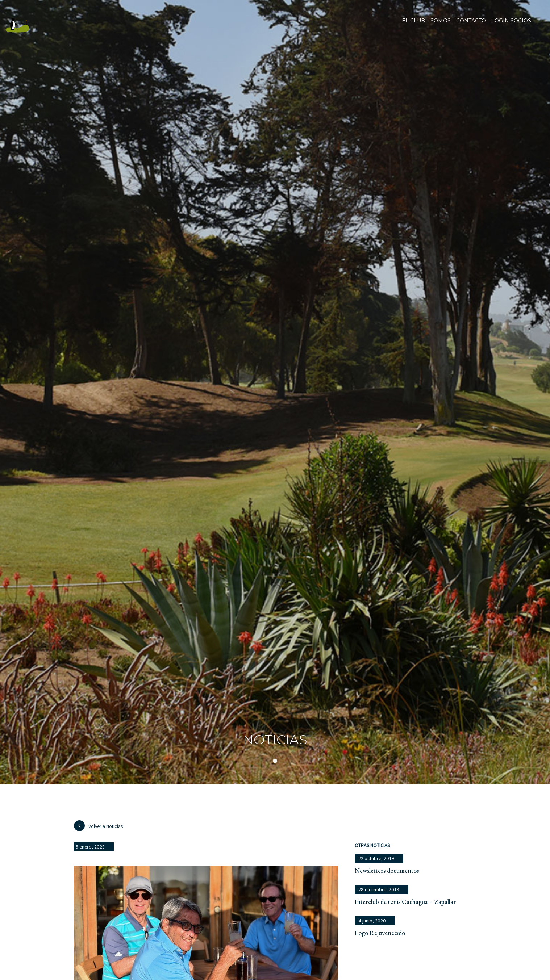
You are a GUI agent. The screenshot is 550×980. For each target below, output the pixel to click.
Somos (441, 25)
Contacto (471, 25)
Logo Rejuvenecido (380, 933)
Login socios (511, 21)
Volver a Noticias (98, 826)
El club (413, 25)
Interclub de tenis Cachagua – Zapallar (405, 902)
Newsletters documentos (387, 870)
